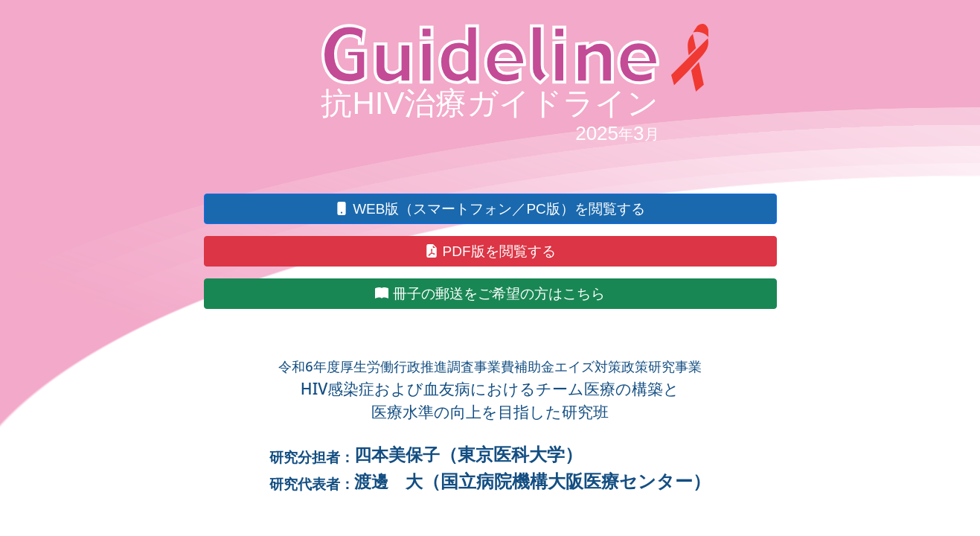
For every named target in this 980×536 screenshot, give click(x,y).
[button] (490, 209)
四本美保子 (397, 454)
